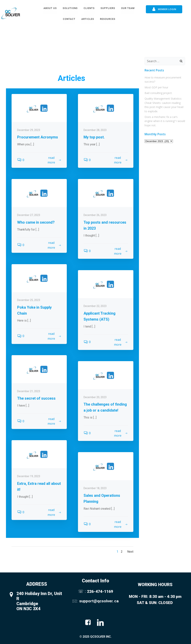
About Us (50, 8)
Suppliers (108, 8)
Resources (108, 19)
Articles (88, 19)
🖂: (75, 601)
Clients (89, 8)
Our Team (128, 8)
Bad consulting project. (158, 93)
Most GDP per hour (156, 87)
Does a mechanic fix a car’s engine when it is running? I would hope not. (165, 121)
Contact (69, 19)
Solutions (70, 8)
